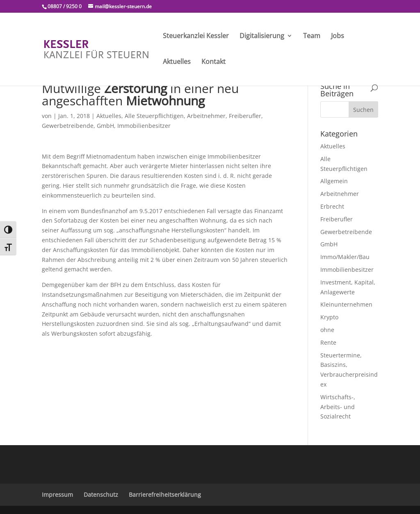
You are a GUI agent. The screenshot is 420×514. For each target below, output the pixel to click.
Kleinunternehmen (346, 304)
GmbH (105, 126)
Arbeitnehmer (206, 116)
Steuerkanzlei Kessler (196, 36)
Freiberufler (245, 116)
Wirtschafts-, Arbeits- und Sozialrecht (338, 407)
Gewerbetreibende (68, 126)
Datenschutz (101, 495)
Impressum (57, 495)
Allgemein (334, 181)
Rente (328, 342)
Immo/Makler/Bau (345, 257)
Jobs (338, 36)
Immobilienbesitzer (144, 126)
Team (312, 36)
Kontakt (213, 62)
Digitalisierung (262, 36)
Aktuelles (177, 62)
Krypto (329, 317)
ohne (327, 330)
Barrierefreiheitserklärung (165, 495)
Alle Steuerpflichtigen (154, 116)
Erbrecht (332, 206)
